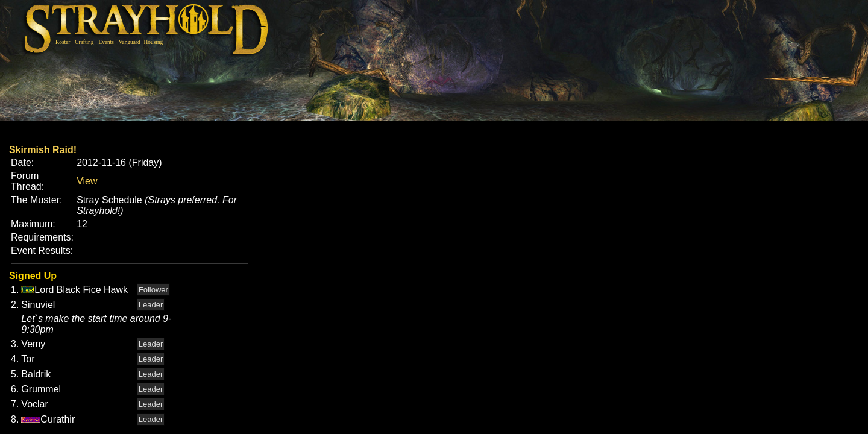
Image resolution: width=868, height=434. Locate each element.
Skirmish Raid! (43, 150)
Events (106, 42)
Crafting (84, 42)
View (87, 181)
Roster (63, 42)
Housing (154, 42)
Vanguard (130, 42)
